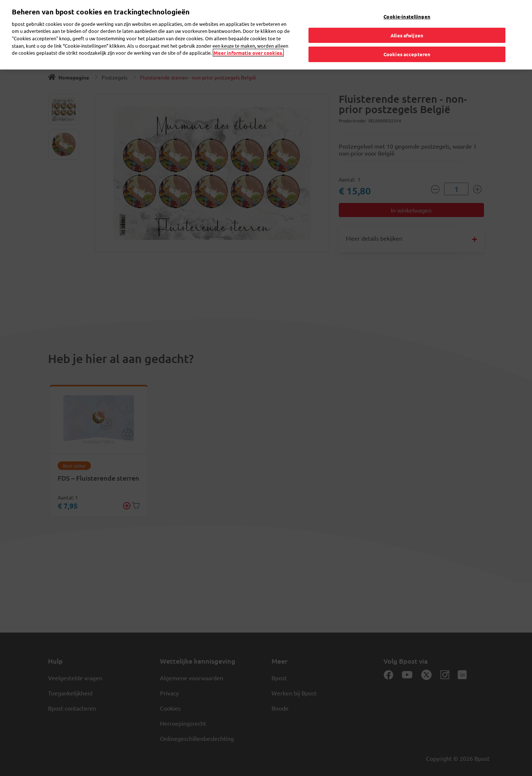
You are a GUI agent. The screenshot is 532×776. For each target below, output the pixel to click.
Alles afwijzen (407, 35)
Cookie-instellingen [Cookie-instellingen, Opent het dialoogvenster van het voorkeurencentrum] (407, 16)
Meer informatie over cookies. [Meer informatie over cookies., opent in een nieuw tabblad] (248, 53)
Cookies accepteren (407, 54)
